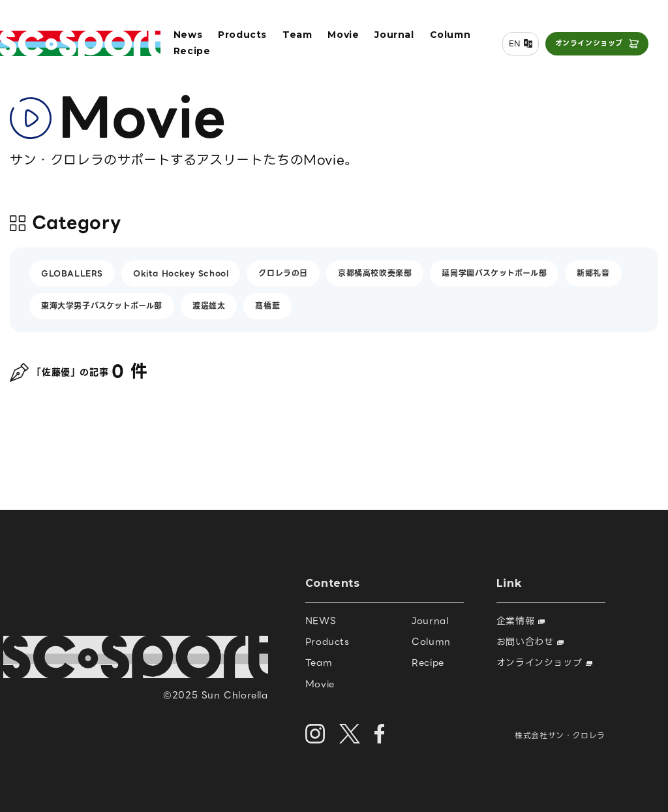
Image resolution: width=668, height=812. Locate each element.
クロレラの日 (283, 273)
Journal (394, 35)
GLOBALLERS (72, 273)
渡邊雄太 (209, 306)
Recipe (192, 51)
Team (297, 35)
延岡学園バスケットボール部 (494, 273)
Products (242, 35)
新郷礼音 (593, 273)
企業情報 (521, 621)
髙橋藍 (267, 306)
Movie (343, 35)
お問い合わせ (530, 642)
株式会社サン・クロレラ (560, 735)
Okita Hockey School (181, 273)
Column (450, 35)
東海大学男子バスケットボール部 (102, 306)
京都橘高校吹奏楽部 (375, 273)
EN (515, 43)
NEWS (321, 621)
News (188, 35)
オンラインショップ (589, 43)
